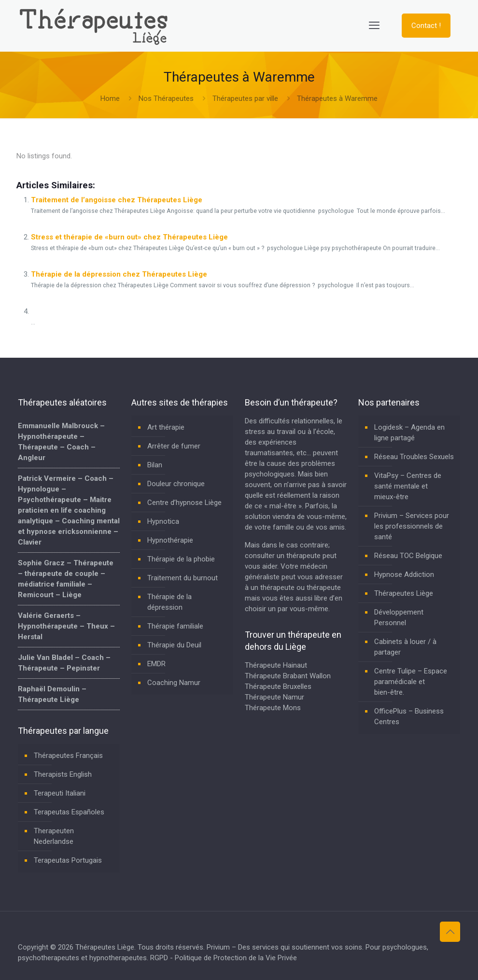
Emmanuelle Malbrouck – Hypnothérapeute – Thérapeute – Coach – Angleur (61, 442)
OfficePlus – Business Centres (409, 716)
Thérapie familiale (175, 626)
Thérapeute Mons (273, 708)
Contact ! (426, 26)
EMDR (156, 664)
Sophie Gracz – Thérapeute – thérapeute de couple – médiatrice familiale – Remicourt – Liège (66, 579)
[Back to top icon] (450, 932)
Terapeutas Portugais (68, 860)
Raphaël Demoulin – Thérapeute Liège (52, 694)
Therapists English (63, 774)
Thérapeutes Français (68, 756)
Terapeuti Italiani (60, 793)
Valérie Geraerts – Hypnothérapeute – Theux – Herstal (66, 626)
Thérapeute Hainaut (276, 665)
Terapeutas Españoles (69, 812)
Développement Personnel (399, 617)
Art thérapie (166, 427)
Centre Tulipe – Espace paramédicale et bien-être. (411, 682)
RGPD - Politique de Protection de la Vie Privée (224, 958)
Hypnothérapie (170, 540)
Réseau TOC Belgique (408, 556)
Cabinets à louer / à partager (405, 647)
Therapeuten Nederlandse (54, 836)
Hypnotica (163, 521)
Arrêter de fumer (174, 446)
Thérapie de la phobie (181, 559)
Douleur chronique (176, 484)
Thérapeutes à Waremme (337, 98)
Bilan (155, 465)
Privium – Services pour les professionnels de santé (412, 526)
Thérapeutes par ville (245, 98)
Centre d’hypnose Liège (184, 503)
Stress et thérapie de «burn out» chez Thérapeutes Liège (129, 237)
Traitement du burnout (183, 578)
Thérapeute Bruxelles (278, 686)
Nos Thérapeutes (166, 98)
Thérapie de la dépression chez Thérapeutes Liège (119, 274)
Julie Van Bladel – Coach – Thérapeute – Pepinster (64, 663)
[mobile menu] (374, 26)
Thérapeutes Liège (404, 593)
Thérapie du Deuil (174, 645)
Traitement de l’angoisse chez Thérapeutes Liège (117, 200)
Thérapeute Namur (274, 697)
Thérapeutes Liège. (106, 947)
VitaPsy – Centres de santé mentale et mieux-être (408, 486)
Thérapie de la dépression (169, 602)
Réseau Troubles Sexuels (414, 457)
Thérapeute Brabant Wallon (288, 676)
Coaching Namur (174, 683)
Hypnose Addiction (404, 574)
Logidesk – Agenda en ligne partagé (409, 433)
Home (110, 98)
